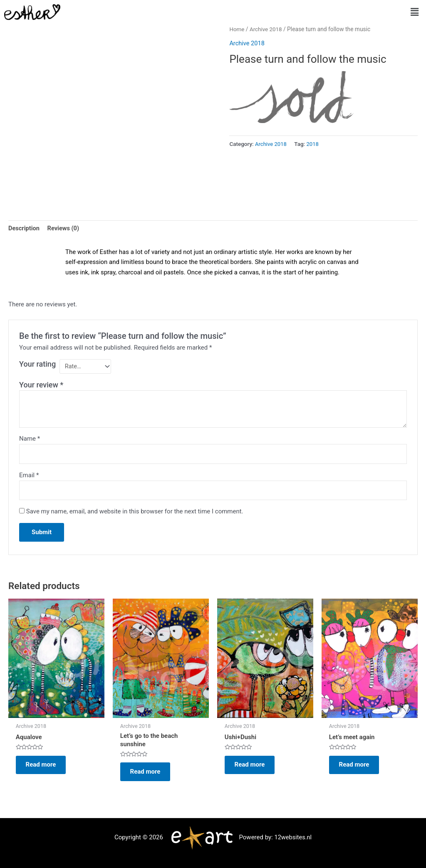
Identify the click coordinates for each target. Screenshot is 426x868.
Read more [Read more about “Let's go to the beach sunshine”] (148, 774)
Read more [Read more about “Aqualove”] (43, 768)
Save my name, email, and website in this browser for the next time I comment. (135, 513)
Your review (41, 385)
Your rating (37, 364)
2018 (314, 144)
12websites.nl (293, 837)
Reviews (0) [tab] (65, 229)
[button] (415, 12)
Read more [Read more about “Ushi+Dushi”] (252, 768)
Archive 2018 (267, 29)
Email (29, 476)
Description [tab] (24, 229)
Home (237, 29)
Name (30, 439)
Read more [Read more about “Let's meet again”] (357, 768)
